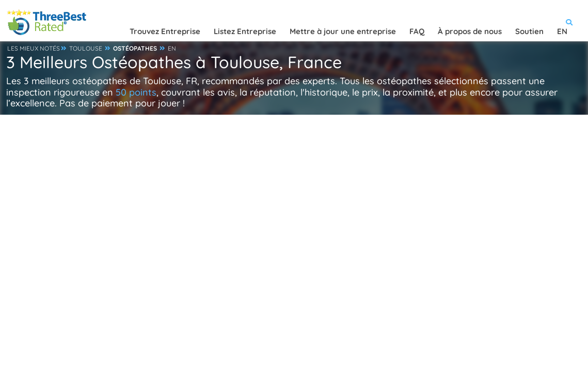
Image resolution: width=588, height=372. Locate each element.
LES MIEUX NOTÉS (34, 48)
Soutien (529, 31)
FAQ (417, 31)
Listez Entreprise (245, 31)
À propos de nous (470, 31)
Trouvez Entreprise (165, 31)
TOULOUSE (86, 48)
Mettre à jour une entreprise (343, 31)
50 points (136, 92)
